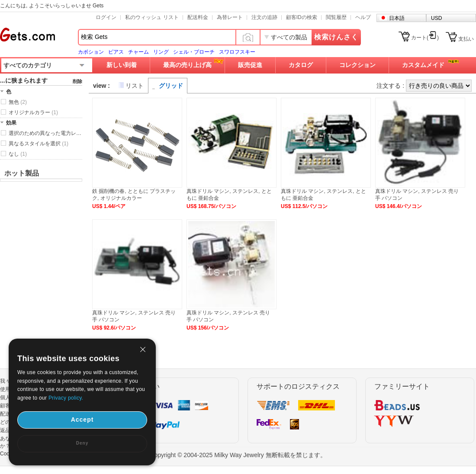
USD (436, 18)
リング (161, 52)
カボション (91, 52)
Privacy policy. (66, 398)
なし (18, 154)
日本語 (397, 18)
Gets (27, 35)
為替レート (230, 17)
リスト (135, 86)
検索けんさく (336, 37)
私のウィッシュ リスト (152, 17)
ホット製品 (22, 173)
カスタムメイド (423, 65)
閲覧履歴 (336, 17)
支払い (466, 39)
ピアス (116, 52)
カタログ (301, 65)
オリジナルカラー (33, 112)
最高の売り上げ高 (187, 65)
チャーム (138, 52)
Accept (82, 420)
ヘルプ (363, 17)
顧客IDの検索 (302, 17)
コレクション (357, 65)
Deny (82, 443)
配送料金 (198, 17)
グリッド (171, 86)
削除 (77, 81)
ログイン (106, 17)
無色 (18, 102)
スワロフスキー (237, 52)
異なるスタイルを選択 (39, 144)
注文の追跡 (264, 17)
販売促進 (250, 65)
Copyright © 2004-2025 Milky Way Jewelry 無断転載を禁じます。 (238, 455)
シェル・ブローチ (194, 52)
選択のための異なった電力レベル (45, 133)
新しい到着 (122, 65)
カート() (425, 38)
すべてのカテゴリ (28, 65)
